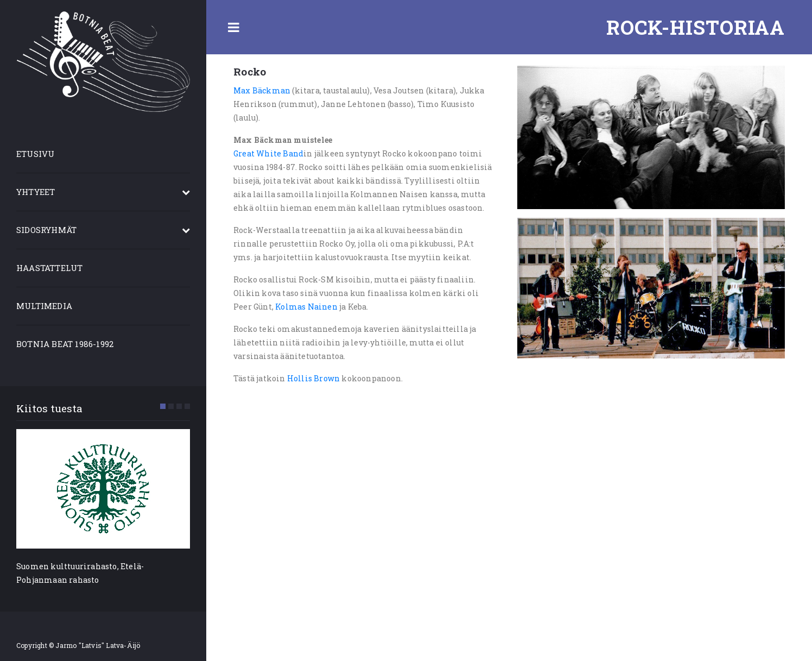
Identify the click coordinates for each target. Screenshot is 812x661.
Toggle (233, 27)
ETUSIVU (35, 154)
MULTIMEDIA (44, 306)
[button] (163, 406)
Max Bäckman (262, 90)
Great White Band (268, 153)
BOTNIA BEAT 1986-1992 (65, 344)
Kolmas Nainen (306, 307)
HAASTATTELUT (49, 268)
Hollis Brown (313, 378)
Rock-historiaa (696, 27)
